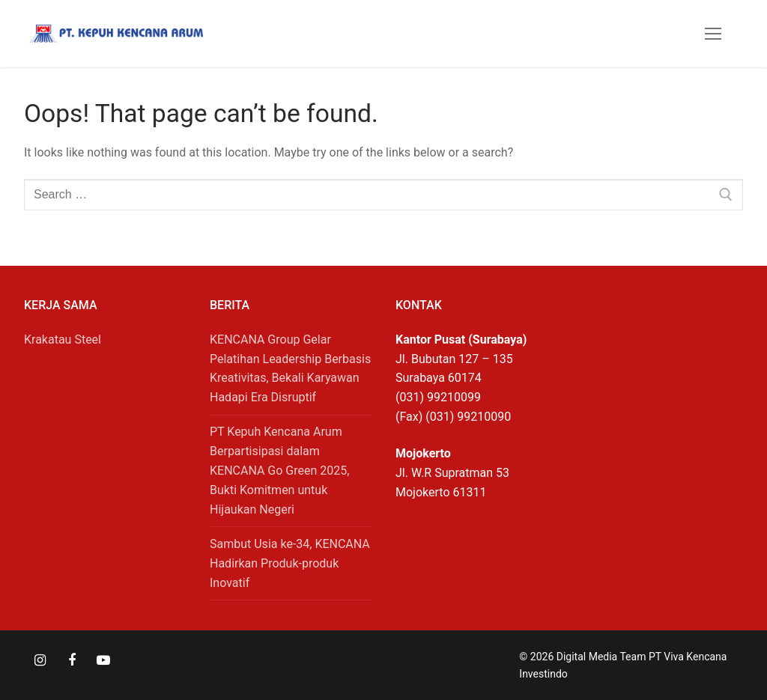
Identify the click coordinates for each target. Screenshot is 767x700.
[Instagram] (40, 660)
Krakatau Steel (63, 340)
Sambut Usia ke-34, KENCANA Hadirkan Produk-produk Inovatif (290, 563)
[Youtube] (103, 660)
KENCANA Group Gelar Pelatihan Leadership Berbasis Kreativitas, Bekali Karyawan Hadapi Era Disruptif (290, 369)
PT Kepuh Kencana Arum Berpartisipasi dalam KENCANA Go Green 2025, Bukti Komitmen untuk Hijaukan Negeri (279, 471)
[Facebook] (71, 660)
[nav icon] (713, 34)
